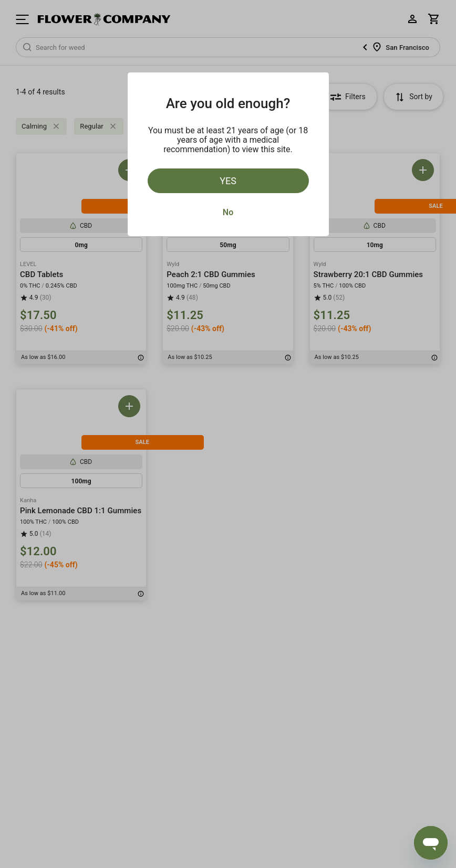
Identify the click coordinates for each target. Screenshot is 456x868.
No (228, 212)
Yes (228, 181)
